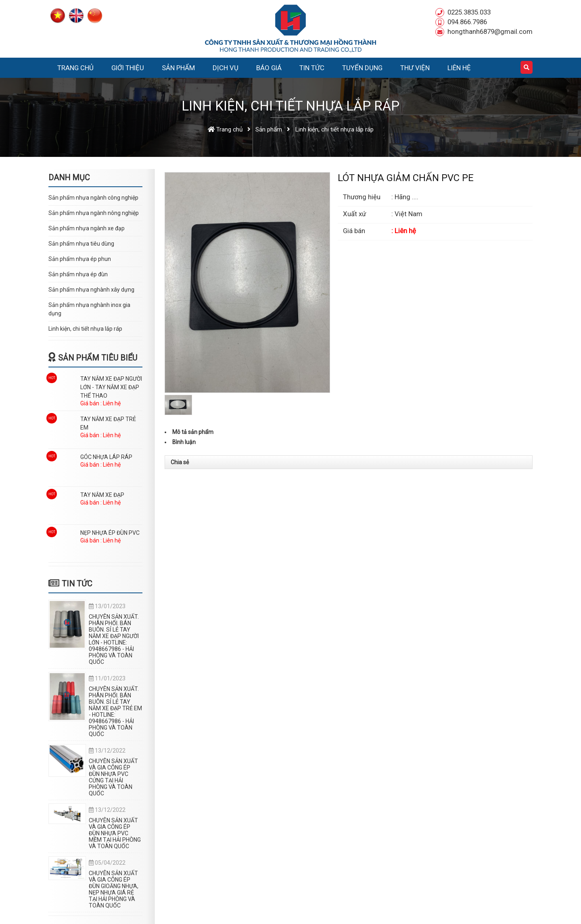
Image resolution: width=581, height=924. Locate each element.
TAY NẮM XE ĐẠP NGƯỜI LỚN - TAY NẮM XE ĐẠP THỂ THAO (111, 387)
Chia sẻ (180, 462)
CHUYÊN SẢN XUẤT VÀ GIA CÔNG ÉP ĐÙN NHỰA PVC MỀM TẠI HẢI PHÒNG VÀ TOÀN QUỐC (115, 833)
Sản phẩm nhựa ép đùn (78, 274)
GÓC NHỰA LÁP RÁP (106, 457)
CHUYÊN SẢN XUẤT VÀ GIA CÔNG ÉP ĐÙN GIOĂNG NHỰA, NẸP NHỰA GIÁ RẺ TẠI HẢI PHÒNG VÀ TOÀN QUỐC (114, 889)
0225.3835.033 (469, 12)
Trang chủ (75, 68)
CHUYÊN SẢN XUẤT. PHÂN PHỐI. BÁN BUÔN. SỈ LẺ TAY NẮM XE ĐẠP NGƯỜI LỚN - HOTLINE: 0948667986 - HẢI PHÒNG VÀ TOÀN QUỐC (114, 639)
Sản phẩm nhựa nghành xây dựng (91, 290)
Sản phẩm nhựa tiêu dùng (81, 244)
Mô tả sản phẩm (193, 432)
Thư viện (415, 68)
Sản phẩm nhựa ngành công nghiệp (93, 198)
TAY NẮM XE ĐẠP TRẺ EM (108, 423)
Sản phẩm (178, 68)
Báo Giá (269, 68)
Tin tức (312, 68)
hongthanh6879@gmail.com (490, 31)
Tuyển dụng (362, 68)
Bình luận (184, 442)
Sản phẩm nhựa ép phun (80, 259)
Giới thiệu (128, 68)
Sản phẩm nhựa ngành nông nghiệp (94, 213)
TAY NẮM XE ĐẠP (102, 495)
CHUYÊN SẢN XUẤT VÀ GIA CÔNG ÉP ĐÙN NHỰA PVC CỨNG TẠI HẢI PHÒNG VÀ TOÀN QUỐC (113, 777)
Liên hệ (459, 68)
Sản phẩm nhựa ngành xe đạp (87, 228)
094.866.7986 (467, 22)
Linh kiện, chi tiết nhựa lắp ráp (85, 329)
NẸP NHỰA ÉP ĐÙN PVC (110, 533)
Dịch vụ (226, 68)
